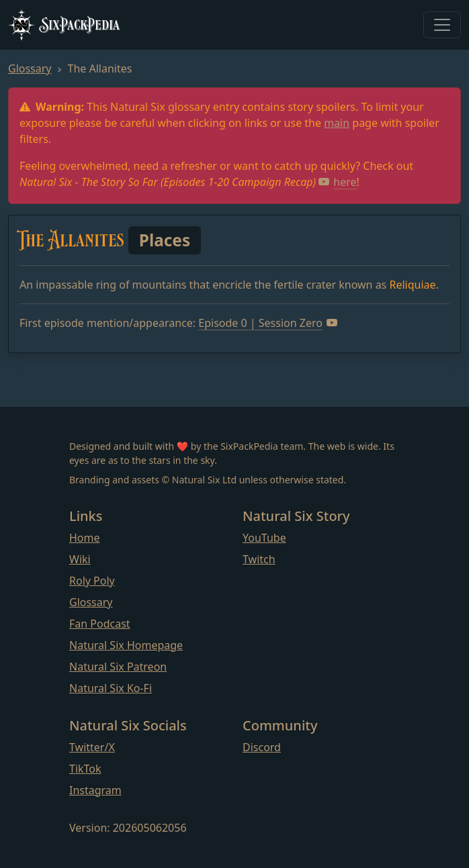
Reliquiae (412, 285)
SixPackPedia (64, 25)
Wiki (80, 559)
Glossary (30, 68)
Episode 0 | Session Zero (268, 323)
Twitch (259, 559)
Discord (262, 747)
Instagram (95, 790)
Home (85, 538)
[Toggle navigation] (442, 25)
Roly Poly (92, 581)
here (337, 182)
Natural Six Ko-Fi (111, 688)
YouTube (264, 538)
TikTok (85, 769)
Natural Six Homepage (126, 645)
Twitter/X (92, 747)
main (337, 123)
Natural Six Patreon (118, 667)
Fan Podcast (100, 624)
